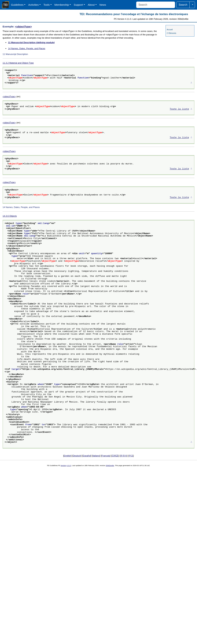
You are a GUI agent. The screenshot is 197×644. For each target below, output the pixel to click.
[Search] (156, 5)
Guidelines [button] (17, 5)
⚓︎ (191, 83)
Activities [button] (33, 5)
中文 (131, 456)
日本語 (115, 456)
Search (183, 5)
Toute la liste (179, 109)
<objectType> (24, 27)
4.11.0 (69, 465)
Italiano (96, 456)
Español (87, 456)
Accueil (170, 30)
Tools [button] (47, 5)
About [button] (91, 5)
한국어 (124, 456)
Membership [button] (62, 5)
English (67, 456)
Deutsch (77, 456)
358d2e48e (110, 465)
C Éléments (171, 33)
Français (106, 456)
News (103, 5)
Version (63, 465)
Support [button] (78, 5)
